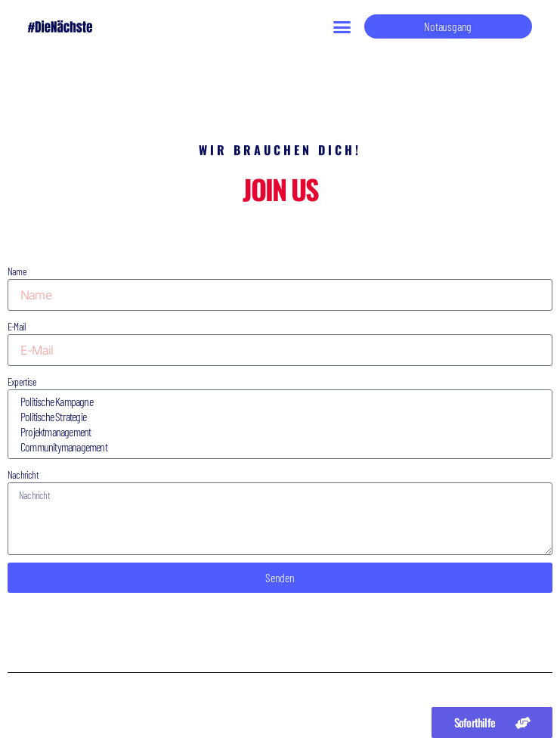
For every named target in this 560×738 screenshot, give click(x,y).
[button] (342, 26)
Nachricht (23, 474)
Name (17, 271)
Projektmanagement (278, 432)
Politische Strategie (278, 417)
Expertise (22, 381)
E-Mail (16, 326)
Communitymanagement (278, 447)
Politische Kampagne (278, 402)
